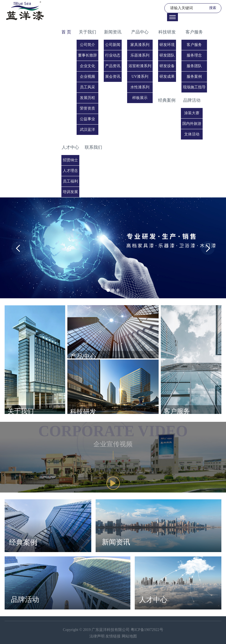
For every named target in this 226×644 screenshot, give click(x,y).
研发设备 (167, 66)
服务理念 (194, 55)
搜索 (213, 8)
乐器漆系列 (140, 55)
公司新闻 (113, 45)
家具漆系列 (140, 45)
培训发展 (70, 192)
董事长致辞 (87, 55)
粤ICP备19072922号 (147, 630)
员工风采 (87, 87)
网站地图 (129, 636)
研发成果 (167, 77)
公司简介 (87, 45)
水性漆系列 (140, 87)
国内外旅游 (192, 124)
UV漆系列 (140, 77)
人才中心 (70, 147)
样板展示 (140, 98)
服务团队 (194, 66)
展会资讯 (113, 77)
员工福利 (70, 181)
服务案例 (194, 77)
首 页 (66, 32)
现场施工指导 (194, 87)
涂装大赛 (192, 113)
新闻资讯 (113, 32)
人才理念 (70, 171)
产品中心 (140, 32)
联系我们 (93, 147)
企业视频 (87, 77)
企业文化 (87, 66)
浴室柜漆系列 (140, 66)
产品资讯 (113, 66)
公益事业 (87, 119)
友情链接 (114, 636)
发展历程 (87, 98)
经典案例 (167, 100)
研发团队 (167, 55)
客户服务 (194, 32)
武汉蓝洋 (87, 130)
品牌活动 (192, 100)
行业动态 (113, 55)
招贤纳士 (70, 160)
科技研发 (167, 32)
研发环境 (167, 45)
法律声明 (98, 636)
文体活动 (192, 134)
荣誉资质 (87, 108)
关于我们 (87, 32)
